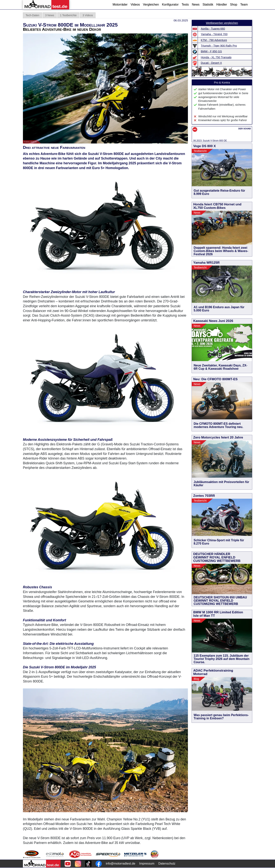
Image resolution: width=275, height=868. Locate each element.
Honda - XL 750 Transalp (216, 57)
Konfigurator (170, 4)
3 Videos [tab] (88, 15)
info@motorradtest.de (121, 864)
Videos (135, 4)
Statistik (208, 4)
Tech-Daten (32, 15)
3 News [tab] (50, 15)
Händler (222, 4)
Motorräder (120, 4)
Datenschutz (167, 864)
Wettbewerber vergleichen (222, 23)
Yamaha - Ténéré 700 (214, 34)
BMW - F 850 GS (211, 51)
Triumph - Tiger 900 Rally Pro (219, 46)
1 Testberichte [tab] (68, 15)
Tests (185, 4)
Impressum (147, 864)
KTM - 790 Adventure (214, 40)
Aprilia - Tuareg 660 (213, 29)
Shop (234, 4)
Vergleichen (151, 4)
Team (244, 4)
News (196, 4)
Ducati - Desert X (211, 63)
